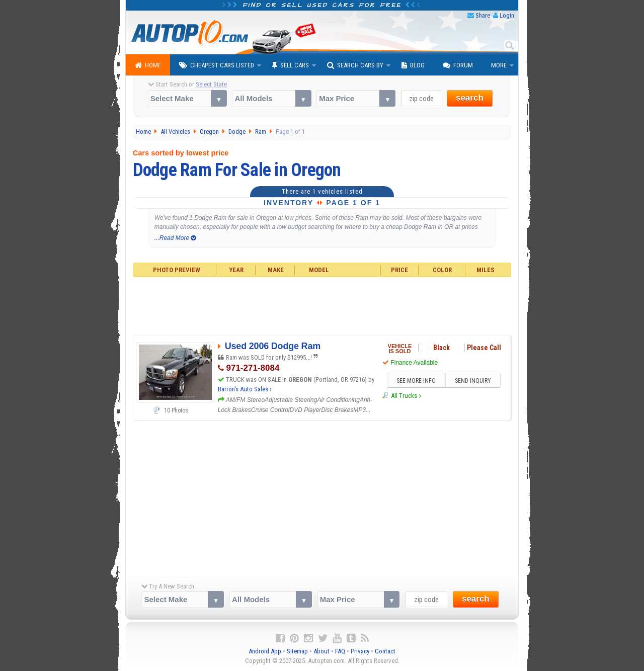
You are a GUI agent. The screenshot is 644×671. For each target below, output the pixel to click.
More (499, 65)
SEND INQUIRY (473, 381)
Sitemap (297, 651)
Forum (458, 65)
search (470, 98)
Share (483, 15)
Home (148, 65)
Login (507, 15)
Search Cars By (355, 65)
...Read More (175, 238)
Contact (385, 651)
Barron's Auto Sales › (245, 389)
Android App (265, 651)
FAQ (340, 651)
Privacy (360, 651)
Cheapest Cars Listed (217, 65)
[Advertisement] (322, 305)
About (321, 651)
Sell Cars (291, 65)
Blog (413, 65)
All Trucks (404, 396)
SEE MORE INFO (416, 381)
